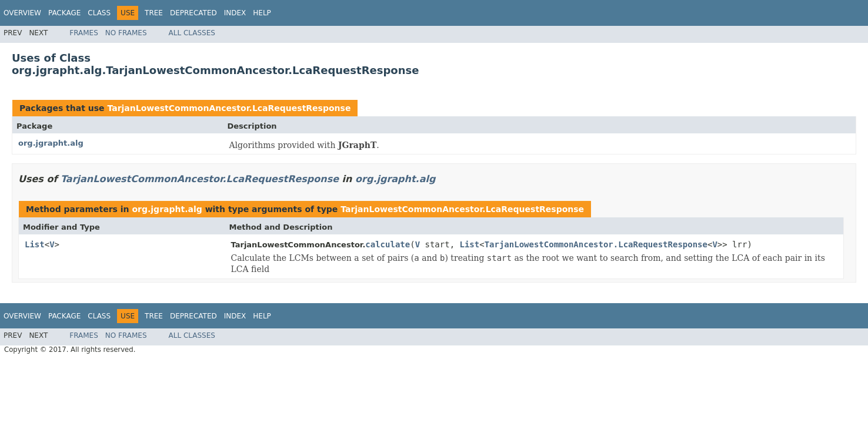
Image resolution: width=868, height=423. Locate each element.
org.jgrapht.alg (51, 143)
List (35, 244)
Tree (154, 13)
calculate (388, 244)
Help (262, 13)
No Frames (126, 33)
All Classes (192, 33)
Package (64, 13)
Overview (22, 13)
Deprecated (193, 13)
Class (99, 13)
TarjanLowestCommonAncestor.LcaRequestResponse (229, 108)
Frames (84, 33)
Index (235, 13)
